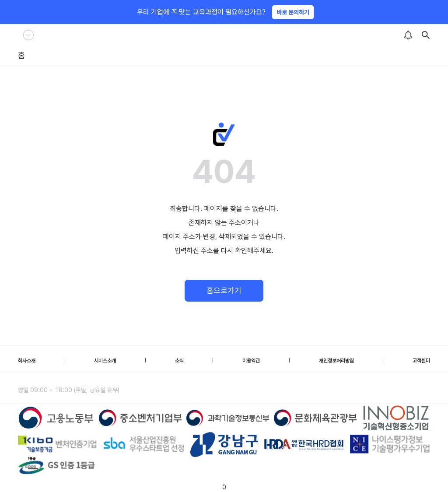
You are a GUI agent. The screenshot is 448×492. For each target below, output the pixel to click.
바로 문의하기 (293, 12)
